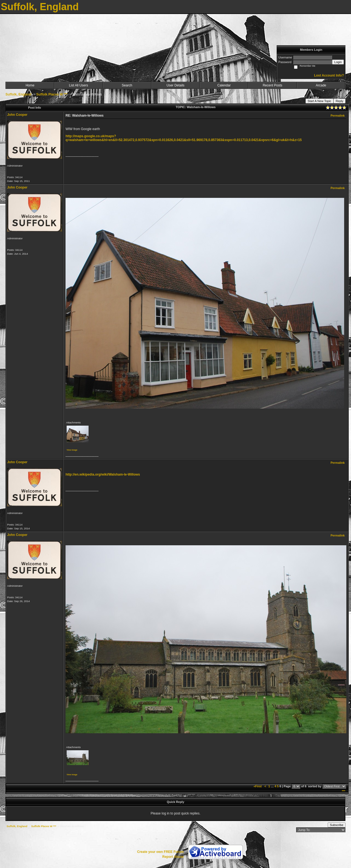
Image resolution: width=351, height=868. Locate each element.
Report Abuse (173, 857)
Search (127, 85)
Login (338, 62)
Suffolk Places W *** (52, 94)
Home (30, 85)
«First (258, 786)
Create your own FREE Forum (160, 852)
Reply (339, 101)
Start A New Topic (319, 101)
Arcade (321, 85)
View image (72, 450)
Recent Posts (272, 85)
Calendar (224, 85)
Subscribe (337, 825)
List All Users (79, 85)
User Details (175, 85)
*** (343, 791)
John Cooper (17, 115)
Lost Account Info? (329, 75)
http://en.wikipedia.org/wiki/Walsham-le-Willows (103, 474)
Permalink (338, 116)
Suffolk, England (19, 94)
